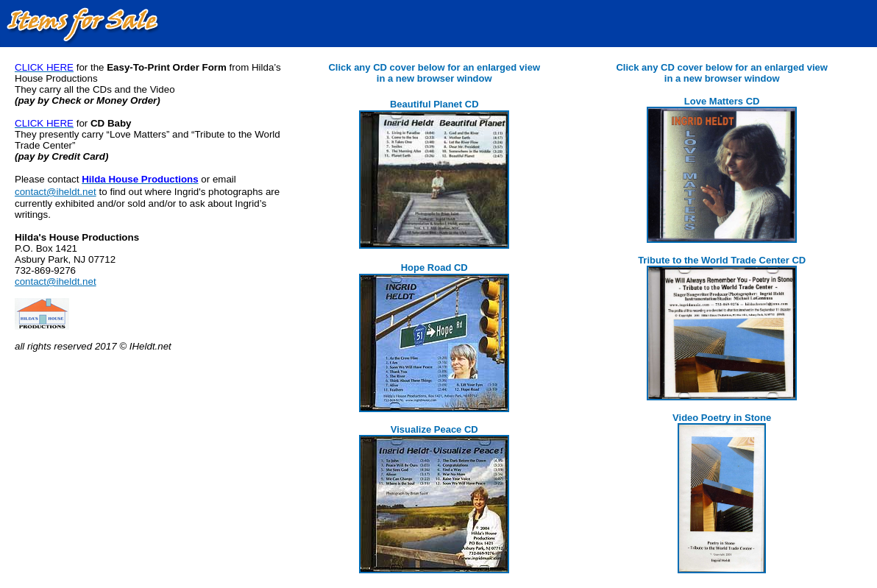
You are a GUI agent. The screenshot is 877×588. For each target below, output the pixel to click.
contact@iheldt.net (56, 192)
